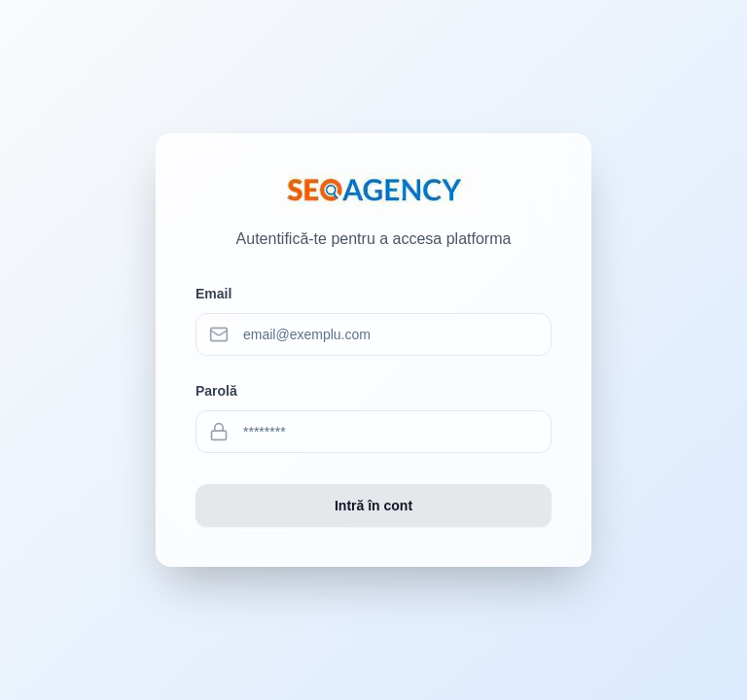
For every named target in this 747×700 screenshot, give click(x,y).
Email (213, 294)
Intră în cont (373, 506)
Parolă (216, 391)
